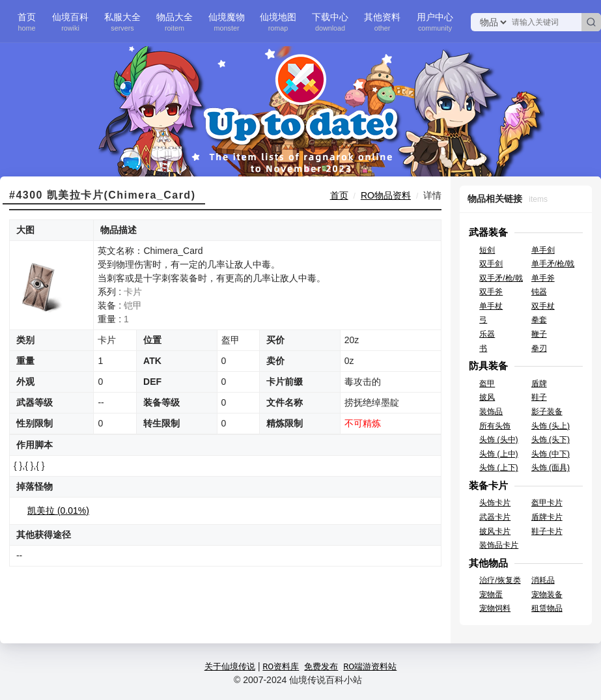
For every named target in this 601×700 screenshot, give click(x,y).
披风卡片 (495, 531)
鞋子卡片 (547, 531)
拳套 (539, 320)
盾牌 (539, 384)
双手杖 (543, 306)
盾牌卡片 (547, 517)
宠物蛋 (491, 595)
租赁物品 (547, 608)
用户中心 (435, 22)
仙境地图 (278, 22)
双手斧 (491, 292)
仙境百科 (70, 22)
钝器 (539, 292)
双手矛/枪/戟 (501, 278)
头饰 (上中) (498, 454)
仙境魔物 (227, 22)
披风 (487, 397)
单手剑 (543, 250)
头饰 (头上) (551, 426)
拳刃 (539, 348)
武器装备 (488, 232)
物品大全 (175, 22)
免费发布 (321, 666)
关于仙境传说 (230, 666)
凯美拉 (58, 511)
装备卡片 (488, 485)
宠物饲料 (495, 608)
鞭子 (539, 334)
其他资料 (382, 22)
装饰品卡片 (499, 545)
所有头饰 (495, 426)
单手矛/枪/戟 (553, 264)
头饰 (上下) (498, 468)
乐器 (487, 334)
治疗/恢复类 (500, 580)
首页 (27, 22)
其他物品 (488, 563)
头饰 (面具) (551, 468)
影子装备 (547, 412)
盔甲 (487, 384)
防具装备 (488, 366)
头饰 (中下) (551, 454)
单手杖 (491, 306)
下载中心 (330, 22)
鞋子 (539, 397)
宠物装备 (547, 595)
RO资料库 (281, 666)
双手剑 (491, 264)
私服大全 (122, 22)
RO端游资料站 (370, 666)
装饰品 (491, 412)
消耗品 (543, 580)
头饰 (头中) (498, 440)
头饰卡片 (495, 503)
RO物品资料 (386, 195)
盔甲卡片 (547, 503)
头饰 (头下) (551, 440)
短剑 (487, 250)
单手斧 (543, 278)
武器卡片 (495, 517)
